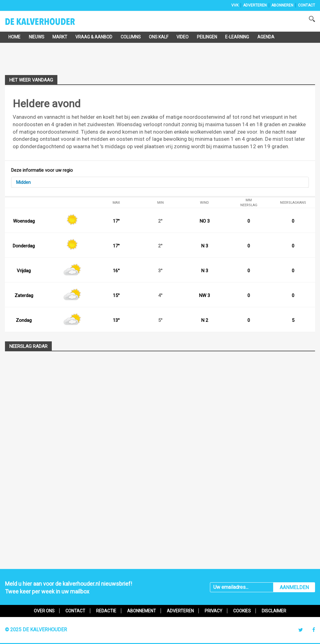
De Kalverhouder (48, 24)
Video (182, 37)
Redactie (106, 611)
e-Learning (237, 37)
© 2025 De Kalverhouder (36, 630)
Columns (131, 37)
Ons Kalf (159, 37)
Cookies (242, 611)
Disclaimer (274, 611)
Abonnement (142, 611)
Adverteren (255, 5)
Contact (307, 5)
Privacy (213, 611)
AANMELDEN (294, 587)
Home (14, 37)
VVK (235, 5)
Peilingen (207, 37)
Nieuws (37, 37)
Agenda (266, 37)
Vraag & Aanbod (94, 37)
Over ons (44, 611)
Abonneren (282, 5)
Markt (60, 37)
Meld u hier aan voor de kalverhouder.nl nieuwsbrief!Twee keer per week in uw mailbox (69, 588)
